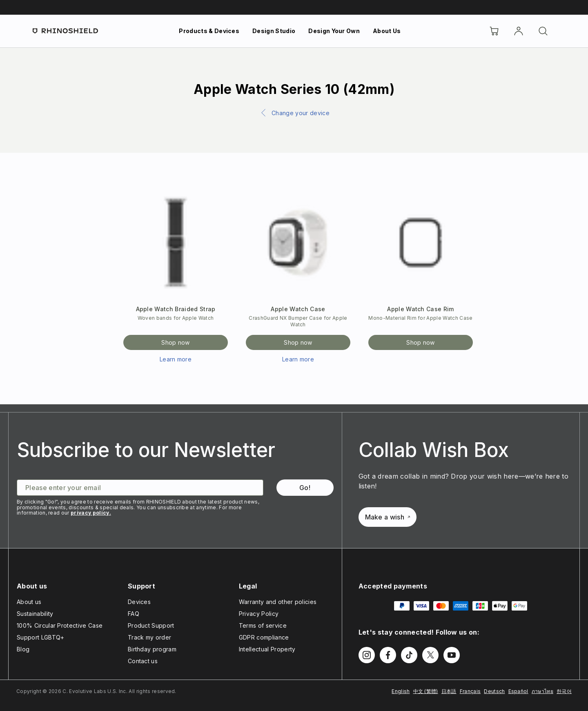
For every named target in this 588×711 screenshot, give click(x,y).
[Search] (543, 31)
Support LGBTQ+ (40, 637)
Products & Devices (209, 31)
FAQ (134, 614)
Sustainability (35, 614)
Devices (139, 602)
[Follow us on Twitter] (430, 655)
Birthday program (152, 649)
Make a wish (388, 517)
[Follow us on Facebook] (388, 655)
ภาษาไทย (542, 691)
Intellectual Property (267, 649)
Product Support (151, 625)
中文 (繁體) (426, 691)
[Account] (519, 31)
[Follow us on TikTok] (409, 655)
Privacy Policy (259, 614)
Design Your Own (334, 31)
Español (518, 691)
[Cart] (494, 31)
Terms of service (263, 625)
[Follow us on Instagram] (367, 655)
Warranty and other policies (278, 602)
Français (470, 691)
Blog (23, 649)
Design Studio (274, 31)
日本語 (449, 691)
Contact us (143, 661)
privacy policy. (91, 513)
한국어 (564, 691)
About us (29, 602)
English (401, 691)
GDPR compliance (264, 637)
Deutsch (494, 691)
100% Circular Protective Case (60, 625)
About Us (387, 31)
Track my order (149, 637)
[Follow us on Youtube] (452, 655)
